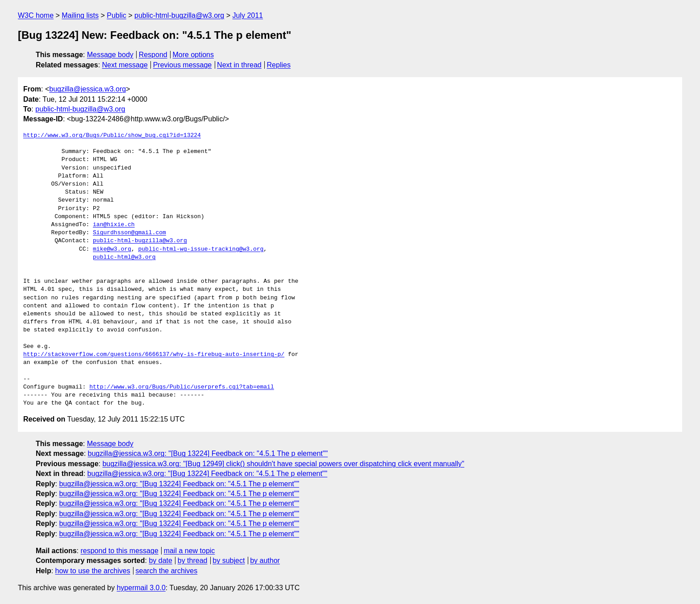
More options (194, 55)
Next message (125, 65)
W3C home (36, 15)
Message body (110, 55)
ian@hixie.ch (114, 225)
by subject (229, 561)
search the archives (167, 571)
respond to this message (119, 551)
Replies (279, 65)
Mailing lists (80, 15)
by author (265, 561)
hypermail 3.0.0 (141, 588)
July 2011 (248, 15)
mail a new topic (190, 551)
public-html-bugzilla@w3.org (179, 15)
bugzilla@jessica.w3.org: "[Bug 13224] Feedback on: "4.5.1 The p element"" (208, 453)
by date (160, 561)
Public (117, 15)
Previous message (183, 65)
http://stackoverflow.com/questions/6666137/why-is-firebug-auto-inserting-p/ (154, 355)
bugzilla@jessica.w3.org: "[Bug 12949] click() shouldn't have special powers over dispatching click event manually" (283, 464)
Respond (153, 55)
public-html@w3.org (124, 257)
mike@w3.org (112, 249)
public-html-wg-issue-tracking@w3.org (201, 249)
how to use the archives (93, 571)
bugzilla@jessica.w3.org (87, 89)
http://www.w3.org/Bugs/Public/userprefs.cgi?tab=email (181, 387)
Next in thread (239, 65)
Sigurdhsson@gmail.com (129, 233)
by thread (193, 561)
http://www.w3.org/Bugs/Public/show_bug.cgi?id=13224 (112, 136)
